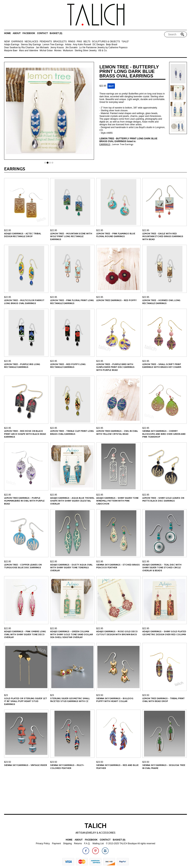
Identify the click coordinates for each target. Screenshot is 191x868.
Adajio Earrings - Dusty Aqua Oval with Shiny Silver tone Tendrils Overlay (71, 568)
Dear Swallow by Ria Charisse (19, 48)
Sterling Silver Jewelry (86, 51)
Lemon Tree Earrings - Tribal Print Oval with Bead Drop (163, 700)
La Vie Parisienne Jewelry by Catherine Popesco (103, 48)
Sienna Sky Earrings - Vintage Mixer (26, 765)
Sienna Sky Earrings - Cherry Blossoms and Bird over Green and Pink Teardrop (164, 434)
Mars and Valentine (29, 51)
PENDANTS (46, 42)
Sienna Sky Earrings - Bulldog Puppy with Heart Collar (115, 700)
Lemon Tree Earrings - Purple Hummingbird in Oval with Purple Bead (24, 501)
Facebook (29, 33)
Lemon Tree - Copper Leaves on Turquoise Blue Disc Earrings (23, 566)
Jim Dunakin (71, 48)
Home (7, 33)
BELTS (87, 42)
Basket (56, 33)
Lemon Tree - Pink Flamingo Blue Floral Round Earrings (116, 235)
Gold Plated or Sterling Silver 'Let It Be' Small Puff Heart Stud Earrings (26, 701)
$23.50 (100, 695)
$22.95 (8, 230)
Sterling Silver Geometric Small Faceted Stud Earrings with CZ (70, 700)
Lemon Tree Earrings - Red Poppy (116, 300)
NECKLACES (31, 42)
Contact (43, 33)
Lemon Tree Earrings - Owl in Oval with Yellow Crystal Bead (117, 432)
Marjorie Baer (11, 51)
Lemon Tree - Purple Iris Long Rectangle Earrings (22, 366)
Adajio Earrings (12, 45)
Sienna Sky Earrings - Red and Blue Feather (117, 767)
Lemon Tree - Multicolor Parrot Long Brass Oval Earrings (24, 302)
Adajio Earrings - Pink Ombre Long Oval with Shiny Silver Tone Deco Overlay (25, 634)
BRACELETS (60, 42)
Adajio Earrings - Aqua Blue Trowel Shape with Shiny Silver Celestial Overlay (72, 501)
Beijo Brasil (112, 45)
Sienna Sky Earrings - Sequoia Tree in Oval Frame (164, 767)
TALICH (95, 826)
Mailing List (98, 844)
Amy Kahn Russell (82, 45)
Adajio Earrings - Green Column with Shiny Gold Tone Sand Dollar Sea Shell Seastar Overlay (72, 634)
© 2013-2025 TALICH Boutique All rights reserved (131, 844)
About (17, 33)
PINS (79, 42)
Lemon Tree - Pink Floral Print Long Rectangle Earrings (72, 302)
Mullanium (68, 51)
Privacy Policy (43, 844)
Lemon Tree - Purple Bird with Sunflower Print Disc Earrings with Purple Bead (115, 367)
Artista (68, 45)
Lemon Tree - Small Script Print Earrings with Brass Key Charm (162, 366)
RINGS (72, 42)
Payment (56, 844)
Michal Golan (46, 51)
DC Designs (98, 45)
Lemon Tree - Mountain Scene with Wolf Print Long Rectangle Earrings (71, 236)
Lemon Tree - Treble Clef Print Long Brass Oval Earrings (72, 432)
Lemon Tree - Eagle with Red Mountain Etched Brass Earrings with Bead (163, 236)
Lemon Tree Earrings (53, 45)
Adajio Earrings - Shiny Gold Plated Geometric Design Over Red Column (164, 633)
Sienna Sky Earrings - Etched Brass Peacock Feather (118, 566)
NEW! (7, 42)
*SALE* (125, 42)
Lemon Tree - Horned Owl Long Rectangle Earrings (161, 302)
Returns (78, 844)
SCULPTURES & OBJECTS (106, 42)
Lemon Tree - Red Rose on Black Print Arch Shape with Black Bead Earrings (25, 434)
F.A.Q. (87, 844)
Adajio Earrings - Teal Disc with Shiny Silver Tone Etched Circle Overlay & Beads (162, 568)
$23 (6, 695)
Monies (58, 51)
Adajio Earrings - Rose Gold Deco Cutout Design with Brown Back (117, 633)
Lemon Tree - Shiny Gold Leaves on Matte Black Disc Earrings (163, 499)
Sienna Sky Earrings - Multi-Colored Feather (67, 767)
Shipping (67, 844)
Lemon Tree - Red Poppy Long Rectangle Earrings (68, 366)
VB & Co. (103, 51)
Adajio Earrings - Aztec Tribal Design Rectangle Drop (23, 235)
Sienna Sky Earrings (31, 45)
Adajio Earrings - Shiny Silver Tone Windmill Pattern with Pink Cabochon (117, 501)
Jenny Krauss (57, 48)
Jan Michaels (42, 48)
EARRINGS (17, 42)
